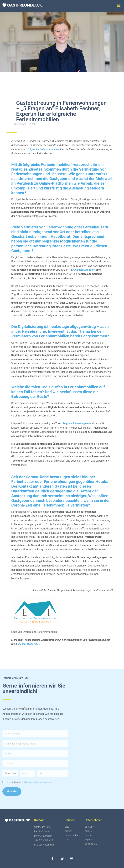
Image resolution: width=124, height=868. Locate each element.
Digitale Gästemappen (76, 423)
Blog (67, 827)
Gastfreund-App (73, 835)
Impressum (90, 840)
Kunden (69, 831)
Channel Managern (84, 270)
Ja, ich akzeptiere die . (29, 782)
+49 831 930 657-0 (44, 840)
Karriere (89, 831)
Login (67, 840)
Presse (88, 835)
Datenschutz (91, 844)
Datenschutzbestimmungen (38, 782)
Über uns (89, 827)
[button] (119, 5)
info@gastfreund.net (44, 845)
